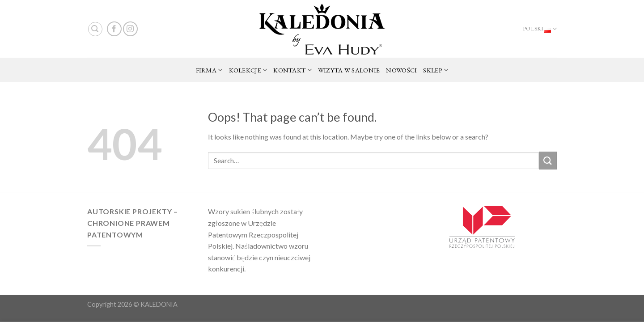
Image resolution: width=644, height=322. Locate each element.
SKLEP (436, 70)
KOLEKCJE (248, 70)
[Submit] (548, 160)
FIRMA (209, 70)
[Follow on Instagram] (130, 29)
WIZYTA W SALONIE (349, 70)
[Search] (95, 29)
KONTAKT (292, 70)
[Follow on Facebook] (114, 29)
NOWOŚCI (401, 70)
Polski (540, 29)
